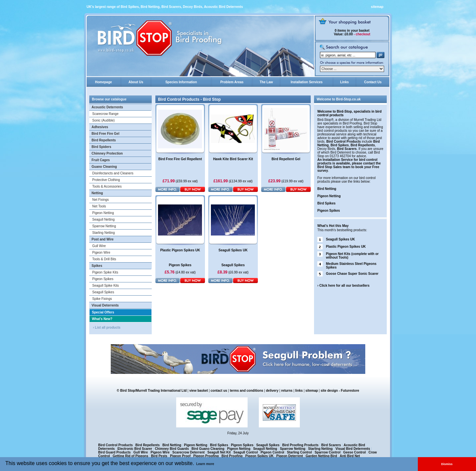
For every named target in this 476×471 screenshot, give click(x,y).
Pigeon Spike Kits (105, 272)
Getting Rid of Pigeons (131, 456)
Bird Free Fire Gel (105, 134)
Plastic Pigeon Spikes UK (346, 247)
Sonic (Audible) (103, 120)
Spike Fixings (102, 299)
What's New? (102, 319)
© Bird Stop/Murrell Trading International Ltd (152, 391)
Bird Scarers (347, 149)
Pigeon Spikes (103, 279)
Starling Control (299, 452)
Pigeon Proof (180, 456)
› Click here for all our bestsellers (343, 286)
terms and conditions (246, 391)
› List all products (107, 327)
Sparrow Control (328, 452)
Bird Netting (327, 189)
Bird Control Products (343, 142)
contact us (219, 391)
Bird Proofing (232, 456)
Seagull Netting (103, 219)
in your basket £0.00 (352, 32)
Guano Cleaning (104, 167)
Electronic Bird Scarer (135, 449)
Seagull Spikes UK (340, 239)
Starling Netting (103, 233)
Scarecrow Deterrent (188, 452)
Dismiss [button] (447, 464)
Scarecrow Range (105, 114)
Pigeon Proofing (206, 456)
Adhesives (100, 127)
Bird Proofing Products (300, 445)
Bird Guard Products (114, 452)
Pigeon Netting (103, 213)
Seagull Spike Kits (106, 286)
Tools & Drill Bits (104, 259)
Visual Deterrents (105, 305)
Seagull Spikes (103, 292)
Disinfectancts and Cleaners (113, 173)
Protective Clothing (106, 180)
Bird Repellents (104, 140)
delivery (272, 391)
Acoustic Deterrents (107, 107)
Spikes (97, 266)
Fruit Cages (101, 160)
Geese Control (354, 452)
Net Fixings (100, 200)
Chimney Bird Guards (172, 449)
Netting (97, 193)
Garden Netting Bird (321, 456)
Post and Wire (103, 239)
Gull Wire (99, 246)
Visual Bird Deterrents (353, 449)
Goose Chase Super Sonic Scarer (352, 274)
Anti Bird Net (350, 456)
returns (287, 391)
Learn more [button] (205, 464)
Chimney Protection (107, 153)
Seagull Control (246, 452)
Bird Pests (159, 456)
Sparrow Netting (104, 226)
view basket (199, 391)
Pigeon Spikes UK (259, 456)
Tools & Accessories (107, 186)
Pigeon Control (272, 452)
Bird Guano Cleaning (208, 449)
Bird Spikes (340, 145)
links (299, 391)
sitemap (377, 7)
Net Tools (99, 206)
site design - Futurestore (340, 391)
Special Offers (103, 312)
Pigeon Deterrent (290, 456)
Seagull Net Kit (219, 452)
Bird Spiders (101, 147)
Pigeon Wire (101, 253)
